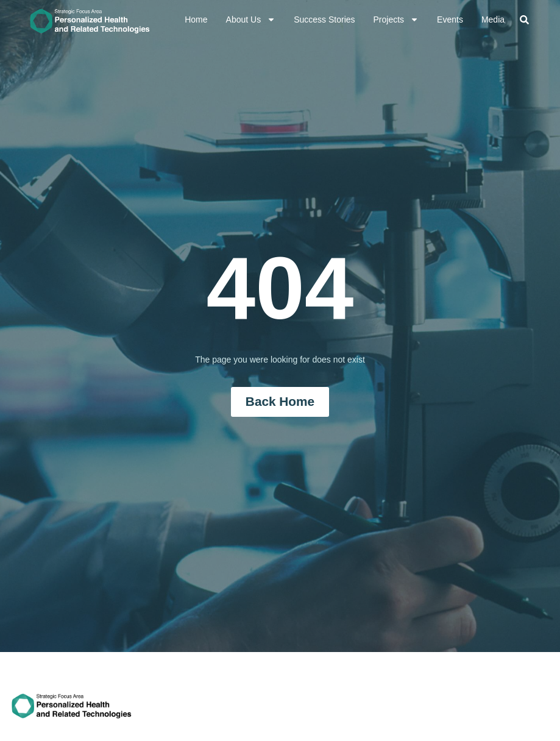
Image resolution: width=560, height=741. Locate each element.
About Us (251, 19)
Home (196, 19)
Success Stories (324, 19)
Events (450, 19)
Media (493, 19)
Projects (396, 19)
